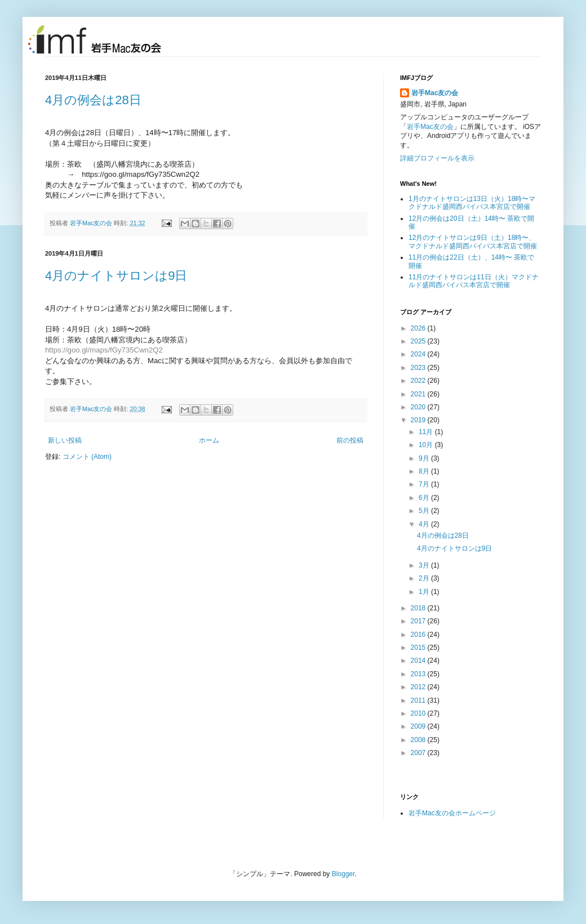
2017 (419, 621)
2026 (419, 328)
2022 (419, 381)
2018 (419, 608)
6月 (425, 498)
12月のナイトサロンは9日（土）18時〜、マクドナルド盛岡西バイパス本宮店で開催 (473, 242)
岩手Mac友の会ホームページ (452, 813)
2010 (419, 713)
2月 (425, 578)
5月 (425, 511)
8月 (425, 471)
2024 (419, 354)
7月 (425, 484)
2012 (419, 687)
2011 (419, 700)
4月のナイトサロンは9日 (116, 276)
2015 (419, 648)
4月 (425, 524)
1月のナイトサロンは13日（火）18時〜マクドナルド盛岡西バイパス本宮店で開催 (472, 203)
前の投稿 (350, 440)
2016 (419, 635)
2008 (419, 740)
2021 (419, 394)
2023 (419, 368)
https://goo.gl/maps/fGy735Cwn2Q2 (104, 350)
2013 (419, 674)
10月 (427, 445)
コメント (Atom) (87, 457)
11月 (427, 432)
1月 (425, 592)
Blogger (343, 874)
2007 (419, 753)
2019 (419, 420)
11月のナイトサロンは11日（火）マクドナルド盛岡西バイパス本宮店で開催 (474, 281)
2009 (419, 726)
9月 (425, 458)
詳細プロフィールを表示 (437, 158)
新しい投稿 (65, 440)
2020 (419, 407)
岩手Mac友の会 (92, 223)
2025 (419, 341)
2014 (419, 660)
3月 (425, 565)
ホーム (209, 440)
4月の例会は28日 (93, 100)
